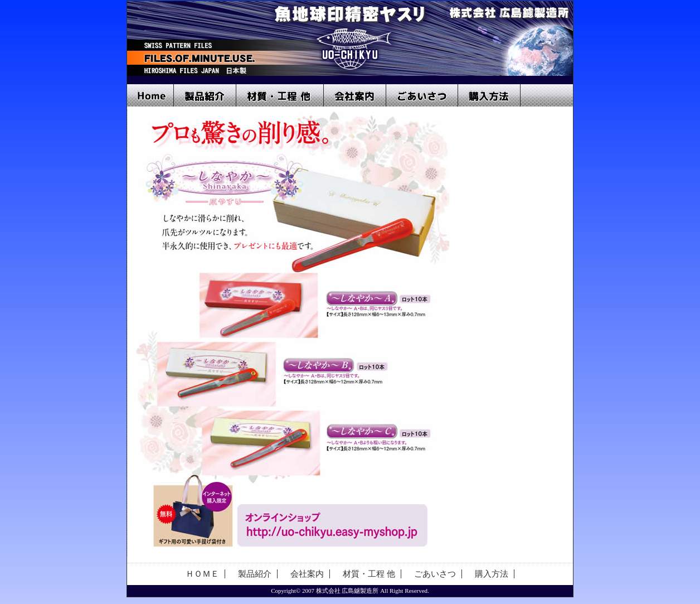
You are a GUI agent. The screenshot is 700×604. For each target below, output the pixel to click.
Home (150, 95)
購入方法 (489, 95)
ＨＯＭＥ (202, 574)
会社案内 (355, 95)
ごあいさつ (422, 95)
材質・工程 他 (280, 95)
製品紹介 (205, 95)
